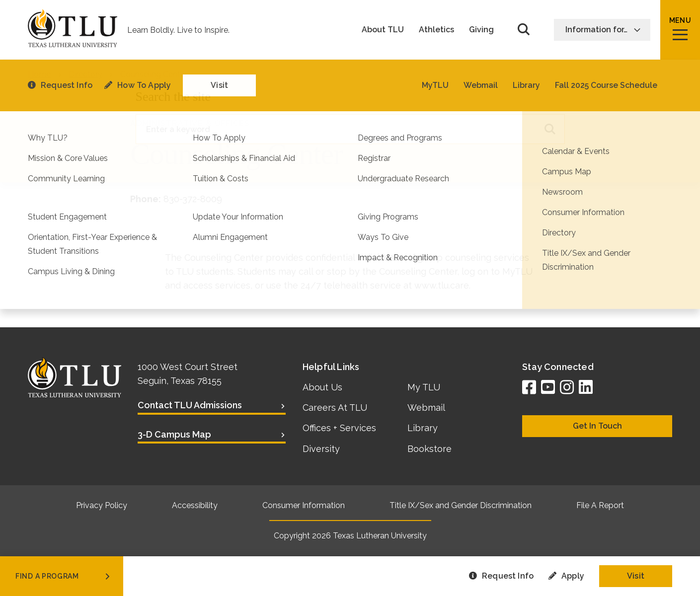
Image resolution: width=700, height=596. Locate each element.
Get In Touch (597, 426)
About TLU (383, 30)
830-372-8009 (193, 199)
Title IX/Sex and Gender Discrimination (461, 505)
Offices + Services (339, 428)
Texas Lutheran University (380, 536)
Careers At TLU (335, 408)
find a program (64, 576)
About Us (322, 387)
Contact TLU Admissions (190, 405)
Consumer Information (304, 505)
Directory (85, 74)
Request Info (501, 576)
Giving (481, 30)
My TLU (424, 387)
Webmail (426, 408)
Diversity (321, 449)
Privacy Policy (102, 505)
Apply (566, 576)
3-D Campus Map (174, 434)
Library (423, 428)
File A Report (600, 505)
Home (39, 74)
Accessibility (195, 505)
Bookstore (429, 449)
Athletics (436, 30)
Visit (636, 576)
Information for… (603, 30)
